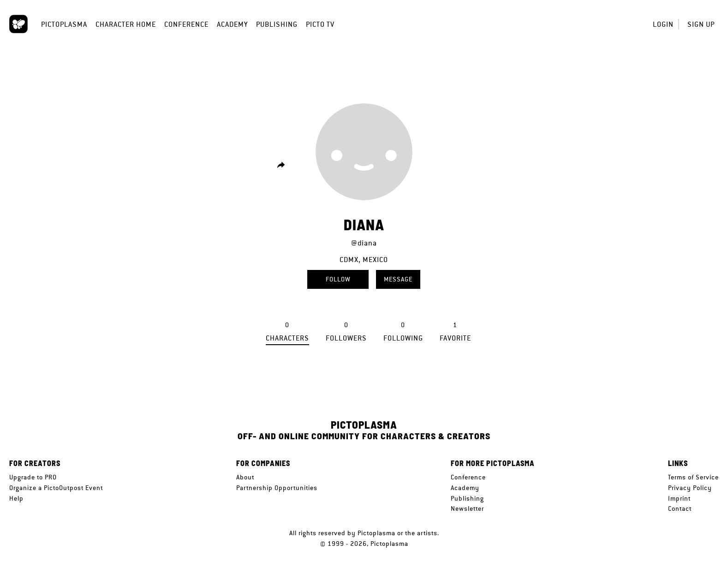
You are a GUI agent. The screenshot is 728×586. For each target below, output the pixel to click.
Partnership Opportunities (277, 488)
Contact (680, 508)
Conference (186, 24)
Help (16, 498)
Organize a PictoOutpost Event (56, 488)
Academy (232, 24)
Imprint (679, 498)
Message (398, 279)
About (245, 477)
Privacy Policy (690, 488)
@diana (364, 243)
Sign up (701, 24)
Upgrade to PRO (33, 477)
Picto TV (320, 24)
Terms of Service (693, 477)
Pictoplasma (64, 24)
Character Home (126, 24)
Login (663, 24)
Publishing (277, 24)
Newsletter (467, 508)
